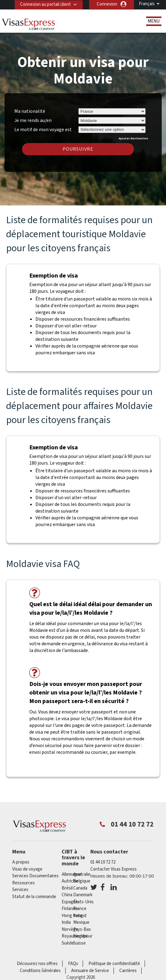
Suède (68, 943)
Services (20, 890)
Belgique (82, 881)
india (66, 922)
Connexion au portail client (45, 4)
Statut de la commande (34, 897)
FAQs (73, 964)
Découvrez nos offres (37, 964)
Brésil (67, 888)
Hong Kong (72, 916)
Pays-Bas (82, 929)
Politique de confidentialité (114, 964)
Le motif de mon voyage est (43, 129)
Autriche (70, 881)
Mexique (81, 922)
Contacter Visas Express (114, 869)
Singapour (83, 936)
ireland (80, 916)
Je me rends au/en (33, 120)
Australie (82, 874)
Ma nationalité (30, 111)
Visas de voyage (27, 869)
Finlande (70, 909)
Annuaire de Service (90, 971)
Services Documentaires (35, 876)
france (80, 909)
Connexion (107, 4)
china (67, 895)
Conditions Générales (40, 971)
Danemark (83, 895)
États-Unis (83, 902)
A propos (21, 862)
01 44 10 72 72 (103, 862)
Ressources (23, 883)
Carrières (128, 971)
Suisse (79, 943)
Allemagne (72, 874)
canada (80, 888)
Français (147, 4)
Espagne (70, 902)
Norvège (70, 929)
